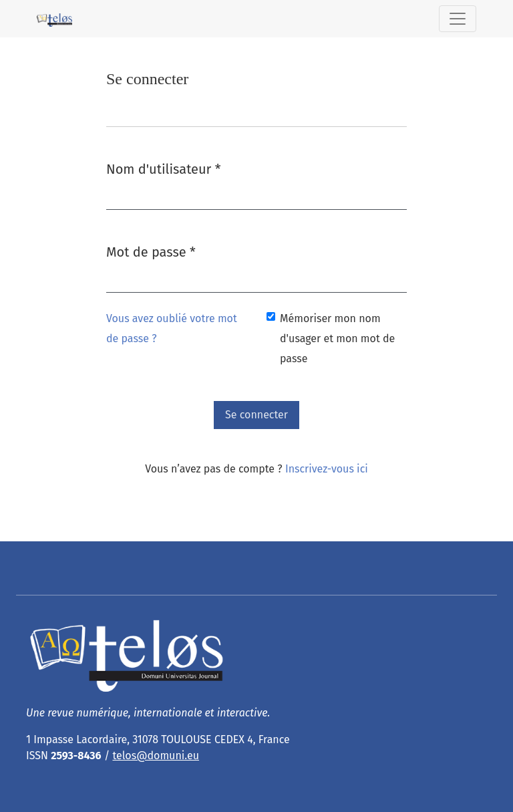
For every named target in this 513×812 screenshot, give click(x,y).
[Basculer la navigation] (458, 19)
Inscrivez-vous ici (327, 469)
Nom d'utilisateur (163, 168)
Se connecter (256, 415)
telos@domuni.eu (156, 756)
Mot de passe (151, 251)
